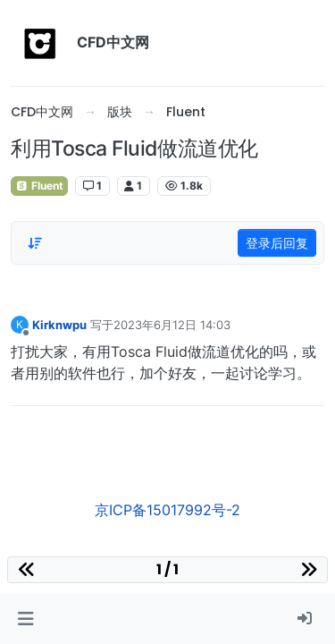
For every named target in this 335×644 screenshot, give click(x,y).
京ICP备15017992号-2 (167, 510)
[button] (25, 619)
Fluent (39, 186)
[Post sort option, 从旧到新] (35, 243)
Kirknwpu (59, 325)
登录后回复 (277, 243)
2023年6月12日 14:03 (172, 325)
